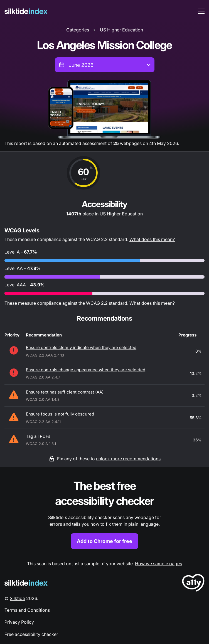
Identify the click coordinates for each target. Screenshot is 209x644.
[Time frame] (105, 65)
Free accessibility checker (31, 634)
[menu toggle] (201, 11)
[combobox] (105, 65)
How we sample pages (158, 564)
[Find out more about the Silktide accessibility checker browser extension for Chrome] (104, 514)
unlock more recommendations (128, 459)
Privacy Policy (19, 622)
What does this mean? (152, 239)
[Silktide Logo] (26, 583)
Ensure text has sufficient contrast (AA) (65, 392)
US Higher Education (121, 30)
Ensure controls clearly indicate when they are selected (81, 347)
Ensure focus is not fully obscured (60, 414)
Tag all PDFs (38, 436)
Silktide (17, 598)
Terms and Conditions (27, 610)
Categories (78, 30)
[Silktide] (26, 11)
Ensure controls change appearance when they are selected (86, 370)
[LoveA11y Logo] (193, 584)
